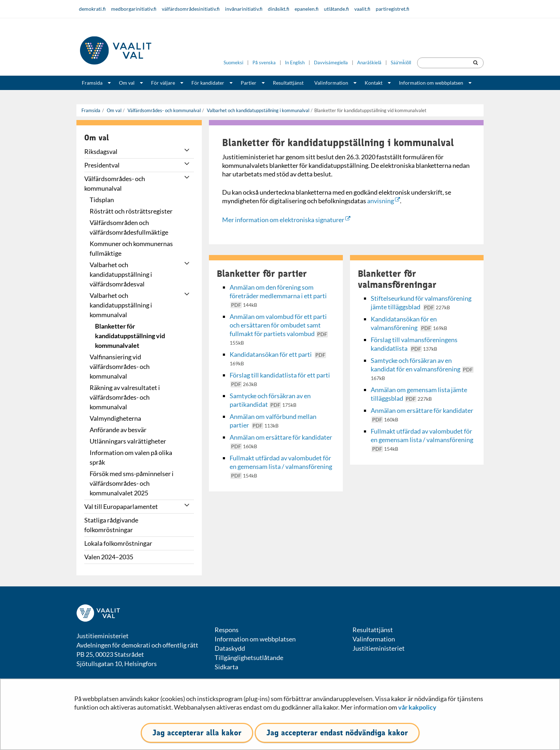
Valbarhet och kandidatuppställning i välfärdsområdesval (121, 274)
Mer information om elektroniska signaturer (286, 220)
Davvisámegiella (331, 63)
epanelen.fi (307, 9)
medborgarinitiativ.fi (134, 9)
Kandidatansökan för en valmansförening (409, 323)
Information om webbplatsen (431, 83)
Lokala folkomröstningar (118, 543)
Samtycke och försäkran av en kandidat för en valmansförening (422, 369)
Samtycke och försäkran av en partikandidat (270, 400)
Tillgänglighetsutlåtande (249, 657)
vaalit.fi (362, 9)
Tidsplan (102, 200)
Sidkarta (226, 667)
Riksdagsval (101, 151)
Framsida (92, 83)
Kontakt (374, 83)
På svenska (264, 63)
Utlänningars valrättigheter (128, 441)
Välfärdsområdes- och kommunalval (164, 110)
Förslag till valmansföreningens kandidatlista (414, 344)
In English (295, 63)
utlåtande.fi (336, 9)
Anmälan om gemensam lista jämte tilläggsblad (419, 394)
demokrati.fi (92, 9)
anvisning (384, 201)
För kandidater (208, 83)
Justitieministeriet (379, 648)
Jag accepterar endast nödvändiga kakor (337, 733)
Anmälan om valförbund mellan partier (273, 421)
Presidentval (102, 165)
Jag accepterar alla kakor (197, 733)
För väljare (163, 83)
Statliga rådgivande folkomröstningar (111, 525)
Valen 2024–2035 (109, 557)
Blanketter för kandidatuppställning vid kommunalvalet (130, 336)
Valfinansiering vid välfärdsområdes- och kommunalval (120, 366)
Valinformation (331, 83)
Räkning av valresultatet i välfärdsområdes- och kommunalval (125, 397)
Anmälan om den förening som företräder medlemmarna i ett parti (279, 296)
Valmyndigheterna (115, 418)
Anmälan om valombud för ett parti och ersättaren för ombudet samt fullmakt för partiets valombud (279, 329)
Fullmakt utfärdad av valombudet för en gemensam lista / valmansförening (281, 466)
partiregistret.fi (392, 9)
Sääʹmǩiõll (401, 63)
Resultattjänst (288, 83)
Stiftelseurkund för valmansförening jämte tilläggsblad (421, 302)
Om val (127, 83)
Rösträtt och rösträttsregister (131, 211)
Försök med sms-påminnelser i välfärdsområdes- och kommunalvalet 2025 (132, 483)
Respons (227, 630)
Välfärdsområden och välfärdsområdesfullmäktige (129, 227)
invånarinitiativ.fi (244, 9)
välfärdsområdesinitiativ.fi (191, 9)
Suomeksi (233, 63)
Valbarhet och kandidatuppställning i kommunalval (257, 110)
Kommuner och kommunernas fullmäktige (131, 248)
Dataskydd (230, 648)
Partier (249, 83)
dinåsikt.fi (279, 9)
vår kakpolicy (417, 707)
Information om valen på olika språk (131, 457)
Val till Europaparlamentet (121, 506)
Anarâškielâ (369, 63)
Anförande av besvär (118, 430)
